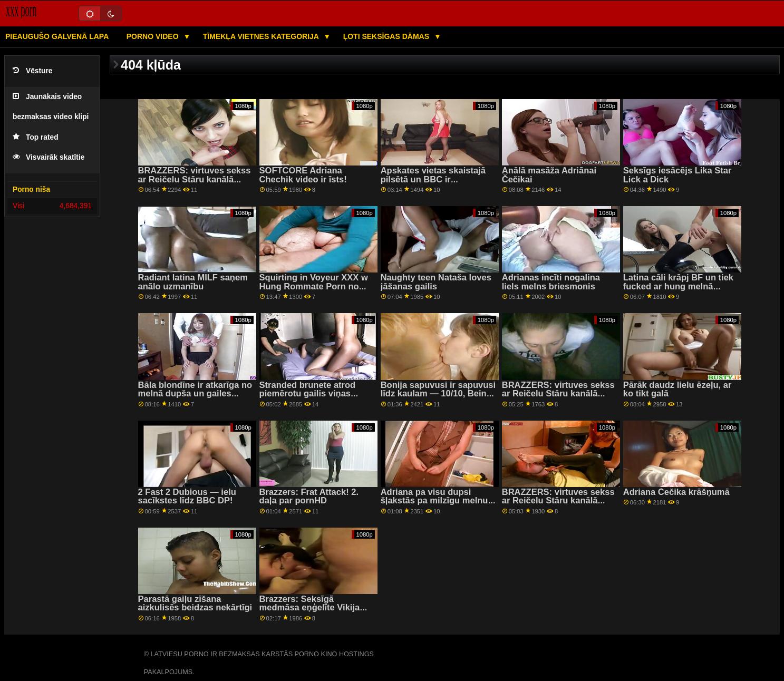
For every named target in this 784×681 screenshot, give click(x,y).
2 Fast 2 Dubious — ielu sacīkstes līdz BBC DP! (187, 497)
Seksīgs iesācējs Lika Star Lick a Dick (677, 175)
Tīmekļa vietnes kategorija (262, 36)
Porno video (154, 36)
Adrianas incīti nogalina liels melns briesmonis (551, 282)
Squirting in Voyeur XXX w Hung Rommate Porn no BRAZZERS (314, 286)
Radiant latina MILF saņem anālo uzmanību (193, 282)
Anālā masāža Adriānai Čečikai (549, 175)
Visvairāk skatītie (49, 157)
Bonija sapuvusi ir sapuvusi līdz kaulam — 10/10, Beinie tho (438, 394)
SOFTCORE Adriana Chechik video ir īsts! (303, 175)
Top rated (36, 137)
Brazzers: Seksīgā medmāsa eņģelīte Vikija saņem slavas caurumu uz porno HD (313, 612)
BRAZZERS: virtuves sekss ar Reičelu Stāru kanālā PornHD (195, 179)
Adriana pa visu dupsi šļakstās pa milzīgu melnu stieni (434, 501)
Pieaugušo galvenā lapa (57, 36)
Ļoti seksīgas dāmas (387, 36)
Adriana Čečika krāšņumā (676, 492)
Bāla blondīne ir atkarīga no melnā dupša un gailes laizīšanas (195, 394)
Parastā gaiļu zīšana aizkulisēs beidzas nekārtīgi (195, 604)
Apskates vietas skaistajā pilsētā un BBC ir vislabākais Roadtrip (433, 179)
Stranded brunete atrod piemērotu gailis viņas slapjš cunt (308, 394)
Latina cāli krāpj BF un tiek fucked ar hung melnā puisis (678, 286)
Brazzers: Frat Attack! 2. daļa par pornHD (309, 497)
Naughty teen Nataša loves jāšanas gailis (436, 282)
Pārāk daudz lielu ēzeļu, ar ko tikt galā (677, 390)
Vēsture (32, 71)
